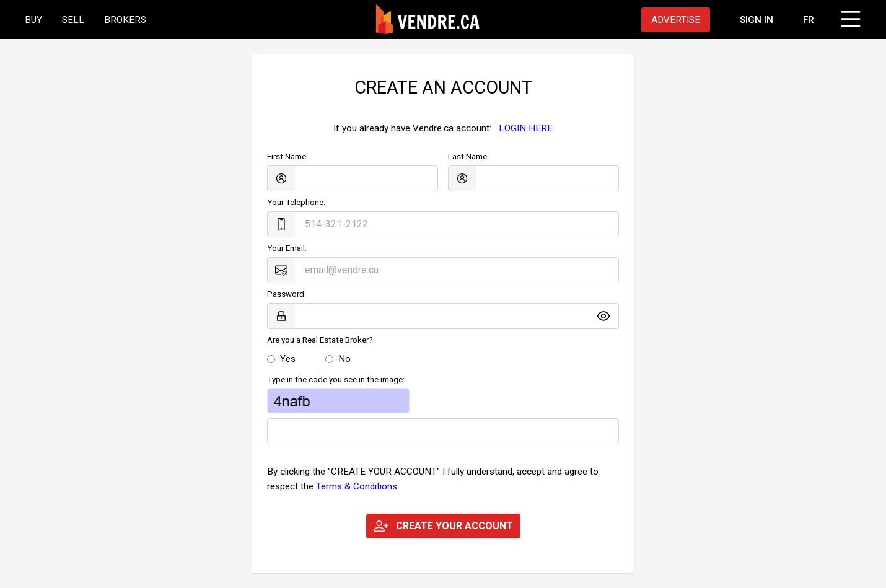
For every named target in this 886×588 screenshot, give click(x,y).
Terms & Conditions (357, 486)
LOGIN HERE (526, 128)
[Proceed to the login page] (757, 20)
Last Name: (468, 156)
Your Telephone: (296, 202)
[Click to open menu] (849, 17)
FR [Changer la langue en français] (809, 20)
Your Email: (287, 248)
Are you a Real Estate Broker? (320, 340)
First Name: (287, 156)
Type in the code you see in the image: (336, 380)
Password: (287, 294)
